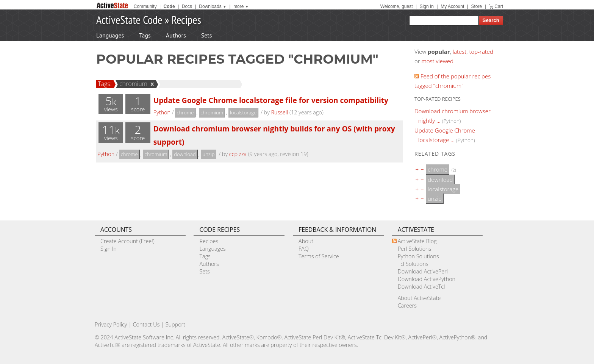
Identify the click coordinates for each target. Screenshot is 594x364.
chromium (132, 84)
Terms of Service (319, 256)
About (306, 241)
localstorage (243, 112)
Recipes (186, 20)
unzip (209, 154)
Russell (279, 112)
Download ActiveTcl (421, 287)
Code (169, 6)
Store (476, 6)
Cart (499, 6)
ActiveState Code (129, 20)
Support (175, 324)
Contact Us (146, 324)
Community (145, 6)
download (185, 154)
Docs (187, 6)
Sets (207, 35)
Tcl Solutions (413, 264)
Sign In (427, 6)
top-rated (481, 52)
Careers (407, 305)
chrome (185, 112)
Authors (176, 35)
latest (460, 52)
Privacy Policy (111, 324)
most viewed (438, 61)
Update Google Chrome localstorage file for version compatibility (271, 100)
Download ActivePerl (423, 271)
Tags (145, 35)
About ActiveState (419, 298)
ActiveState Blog (417, 241)
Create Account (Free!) (127, 241)
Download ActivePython (427, 279)
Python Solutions (418, 256)
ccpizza (238, 154)
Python (162, 112)
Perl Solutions (415, 249)
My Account (452, 6)
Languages (110, 35)
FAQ (304, 249)
